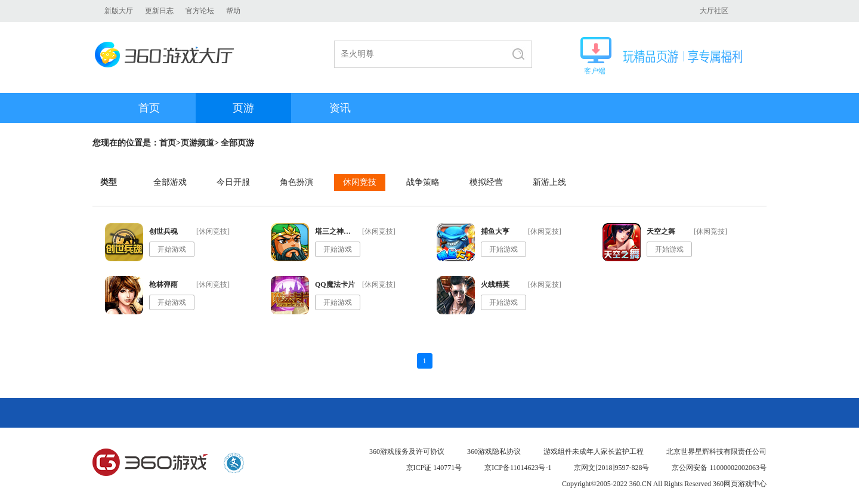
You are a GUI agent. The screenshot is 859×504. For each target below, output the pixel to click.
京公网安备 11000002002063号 (719, 468)
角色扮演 (296, 182)
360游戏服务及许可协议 (407, 452)
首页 (149, 108)
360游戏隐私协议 (494, 452)
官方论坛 (200, 11)
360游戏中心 (150, 463)
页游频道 (197, 143)
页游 (243, 108)
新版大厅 (119, 11)
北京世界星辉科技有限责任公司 (716, 452)
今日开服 (233, 182)
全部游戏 (170, 182)
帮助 (233, 11)
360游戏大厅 (168, 55)
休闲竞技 (360, 182)
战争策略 (423, 182)
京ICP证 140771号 (434, 468)
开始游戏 (172, 249)
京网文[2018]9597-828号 (611, 468)
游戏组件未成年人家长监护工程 (594, 452)
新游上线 (549, 182)
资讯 (340, 108)
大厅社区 (714, 11)
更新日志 (159, 11)
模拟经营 (486, 182)
